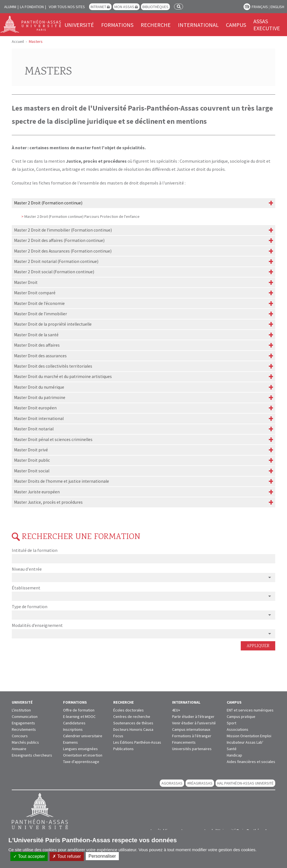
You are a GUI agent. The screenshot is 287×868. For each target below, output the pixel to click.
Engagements (23, 723)
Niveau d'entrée (27, 569)
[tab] (143, 203)
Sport (232, 723)
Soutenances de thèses (133, 723)
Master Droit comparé (35, 293)
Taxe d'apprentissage (81, 762)
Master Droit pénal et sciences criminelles (53, 439)
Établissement (26, 588)
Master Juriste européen (37, 492)
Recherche (156, 25)
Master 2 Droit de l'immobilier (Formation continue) (63, 230)
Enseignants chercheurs (32, 755)
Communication (25, 717)
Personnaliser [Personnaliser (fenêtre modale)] (102, 856)
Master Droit (26, 282)
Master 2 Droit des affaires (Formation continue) (59, 240)
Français (260, 7)
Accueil (18, 41)
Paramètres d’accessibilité (247, 7)
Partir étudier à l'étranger (193, 717)
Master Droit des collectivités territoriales (53, 366)
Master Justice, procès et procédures (48, 502)
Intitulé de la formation (35, 550)
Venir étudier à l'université (194, 723)
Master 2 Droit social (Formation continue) (54, 272)
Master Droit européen (35, 408)
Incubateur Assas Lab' (245, 742)
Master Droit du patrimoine (40, 397)
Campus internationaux (191, 729)
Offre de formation (79, 710)
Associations (238, 729)
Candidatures (74, 723)
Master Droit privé (31, 450)
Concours (20, 736)
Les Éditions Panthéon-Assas (137, 742)
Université (79, 25)
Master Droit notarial (34, 429)
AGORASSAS (172, 783)
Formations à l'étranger (192, 736)
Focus (118, 736)
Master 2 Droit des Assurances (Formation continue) (63, 251)
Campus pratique (241, 717)
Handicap (234, 755)
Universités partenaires (192, 749)
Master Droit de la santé (36, 335)
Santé (232, 749)
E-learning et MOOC (79, 717)
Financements (184, 742)
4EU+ (176, 710)
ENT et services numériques (250, 710)
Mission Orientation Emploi (249, 736)
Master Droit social (32, 471)
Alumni (10, 7)
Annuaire (19, 749)
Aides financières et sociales (251, 762)
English (277, 7)
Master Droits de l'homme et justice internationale (62, 481)
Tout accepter (29, 856)
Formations (117, 25)
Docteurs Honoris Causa (133, 729)
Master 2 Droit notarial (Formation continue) (56, 261)
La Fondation (32, 7)
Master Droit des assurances (40, 356)
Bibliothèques (155, 7)
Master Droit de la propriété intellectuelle (53, 324)
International (198, 25)
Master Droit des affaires (37, 345)
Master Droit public (32, 460)
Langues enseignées (80, 749)
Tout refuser (67, 856)
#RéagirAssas (200, 783)
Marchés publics (25, 742)
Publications (123, 749)
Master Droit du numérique (39, 387)
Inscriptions (73, 729)
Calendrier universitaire (83, 736)
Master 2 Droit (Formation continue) (48, 203)
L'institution (21, 710)
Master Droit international (39, 418)
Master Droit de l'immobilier (40, 314)
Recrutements (24, 729)
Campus (236, 25)
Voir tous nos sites (67, 7)
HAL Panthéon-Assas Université (245, 783)
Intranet (98, 7)
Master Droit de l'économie (39, 303)
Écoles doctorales (129, 710)
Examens (70, 742)
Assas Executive (267, 25)
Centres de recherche (132, 717)
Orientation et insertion (83, 755)
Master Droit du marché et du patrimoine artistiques (63, 376)
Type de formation (30, 606)
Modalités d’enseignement (37, 625)
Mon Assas (124, 7)
